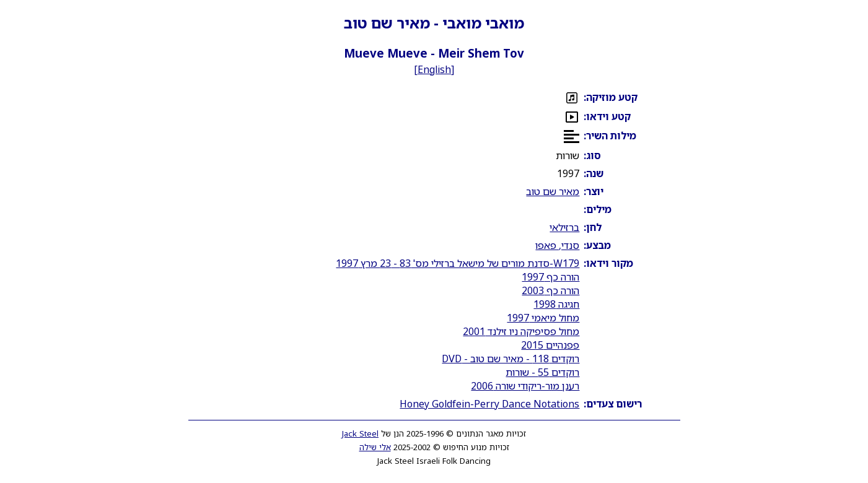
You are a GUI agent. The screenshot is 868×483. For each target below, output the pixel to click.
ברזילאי (564, 227)
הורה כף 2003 (550, 290)
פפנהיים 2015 (550, 345)
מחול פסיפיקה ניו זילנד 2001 (521, 331)
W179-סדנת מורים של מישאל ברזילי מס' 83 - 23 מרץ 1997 (458, 263)
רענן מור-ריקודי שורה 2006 (525, 386)
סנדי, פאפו (557, 245)
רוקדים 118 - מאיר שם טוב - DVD (511, 359)
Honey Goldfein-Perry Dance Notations (489, 404)
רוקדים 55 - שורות (542, 372)
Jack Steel (360, 433)
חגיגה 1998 (556, 304)
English (434, 69)
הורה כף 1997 (550, 277)
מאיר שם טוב (553, 191)
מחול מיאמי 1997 (543, 318)
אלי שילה (375, 447)
